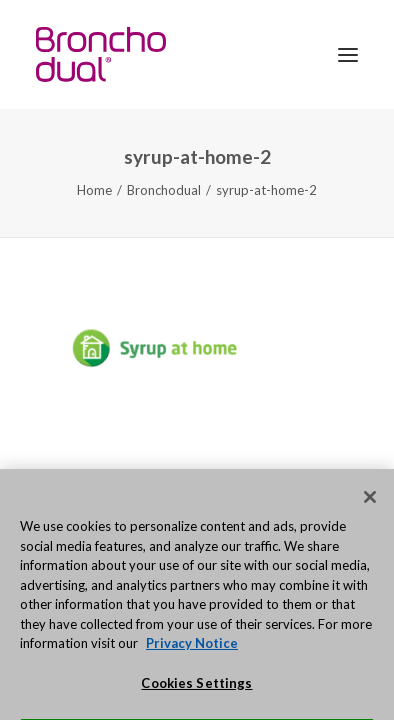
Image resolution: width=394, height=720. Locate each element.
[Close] (370, 509)
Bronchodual (164, 190)
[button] (348, 54)
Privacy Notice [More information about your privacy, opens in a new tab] (192, 655)
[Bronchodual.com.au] (101, 54)
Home (94, 190)
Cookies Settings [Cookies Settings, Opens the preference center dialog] (196, 694)
